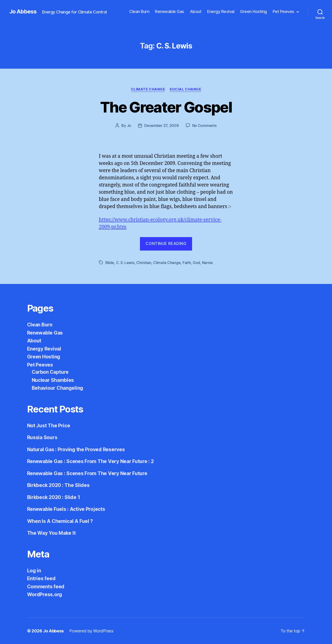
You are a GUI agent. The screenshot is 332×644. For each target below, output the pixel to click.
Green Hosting (253, 11)
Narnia (207, 263)
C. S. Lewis (125, 263)
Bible (110, 263)
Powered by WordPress (91, 631)
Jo (129, 126)
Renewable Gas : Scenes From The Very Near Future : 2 (90, 461)
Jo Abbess (23, 12)
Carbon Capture (50, 372)
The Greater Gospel (166, 107)
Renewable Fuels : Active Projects (66, 509)
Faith (187, 263)
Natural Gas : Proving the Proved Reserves (76, 449)
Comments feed (46, 587)
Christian (144, 263)
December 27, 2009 (161, 126)
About (196, 11)
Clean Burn (139, 11)
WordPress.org (45, 594)
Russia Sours (42, 437)
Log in (34, 571)
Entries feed (41, 578)
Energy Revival (221, 11)
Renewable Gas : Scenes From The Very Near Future (87, 473)
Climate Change (148, 89)
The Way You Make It (51, 533)
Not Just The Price (49, 426)
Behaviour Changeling (58, 388)
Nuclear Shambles (53, 380)
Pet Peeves (283, 11)
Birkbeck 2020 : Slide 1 (54, 497)
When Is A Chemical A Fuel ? (60, 521)
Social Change (185, 89)
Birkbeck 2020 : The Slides (58, 485)
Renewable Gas (170, 11)
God (196, 263)
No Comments (204, 126)
